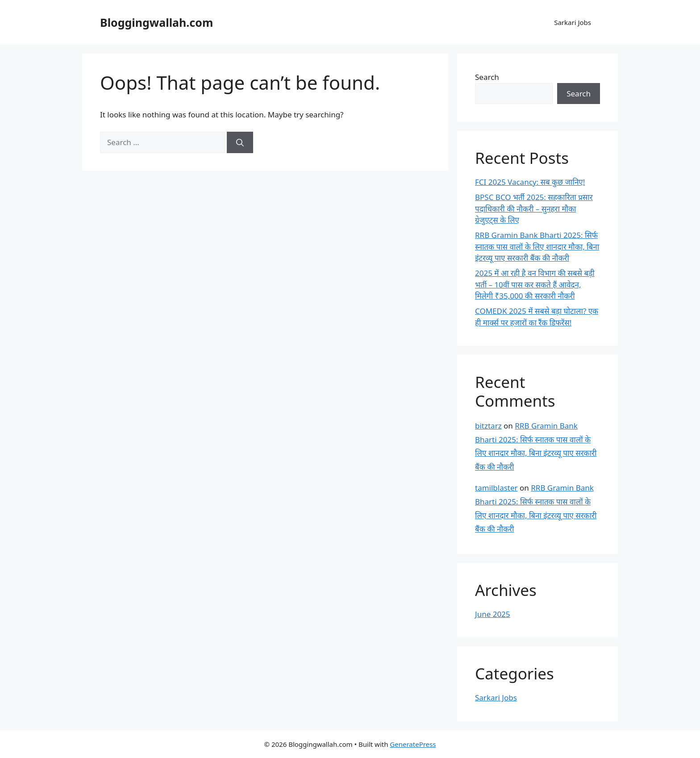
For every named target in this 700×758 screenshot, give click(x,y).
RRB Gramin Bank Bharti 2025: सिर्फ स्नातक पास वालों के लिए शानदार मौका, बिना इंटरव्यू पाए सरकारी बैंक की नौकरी (537, 246)
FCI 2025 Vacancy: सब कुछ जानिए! (530, 182)
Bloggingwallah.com (156, 22)
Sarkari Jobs (573, 22)
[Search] (240, 142)
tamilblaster (496, 488)
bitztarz (488, 426)
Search (487, 77)
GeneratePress (413, 744)
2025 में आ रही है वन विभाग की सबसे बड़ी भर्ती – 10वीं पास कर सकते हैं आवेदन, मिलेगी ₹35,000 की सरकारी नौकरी (535, 284)
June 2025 (493, 614)
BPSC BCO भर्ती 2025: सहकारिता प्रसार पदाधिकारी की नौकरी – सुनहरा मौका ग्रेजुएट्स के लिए (534, 208)
